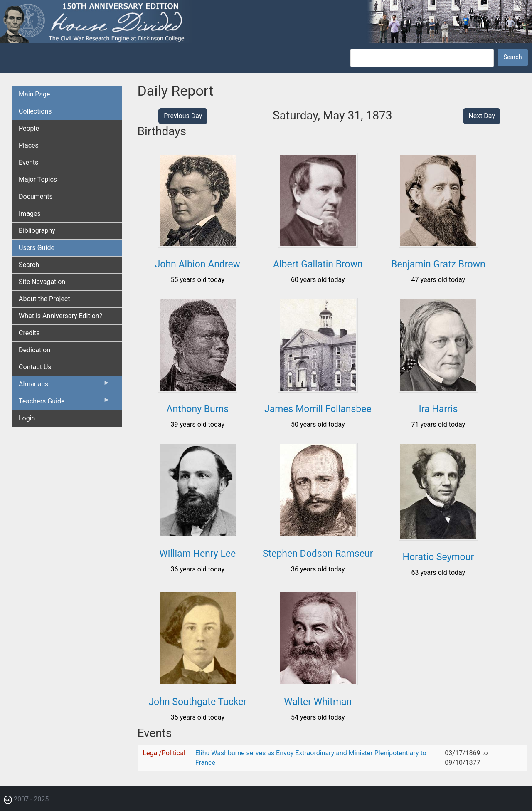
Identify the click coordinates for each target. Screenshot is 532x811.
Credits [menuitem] (29, 333)
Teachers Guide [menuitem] (64, 403)
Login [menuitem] (27, 418)
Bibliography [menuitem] (37, 231)
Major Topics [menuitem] (38, 179)
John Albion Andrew (198, 264)
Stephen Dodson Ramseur (318, 554)
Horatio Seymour (438, 557)
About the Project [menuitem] (44, 299)
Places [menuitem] (29, 145)
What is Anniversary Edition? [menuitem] (60, 316)
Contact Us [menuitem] (35, 367)
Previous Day (183, 116)
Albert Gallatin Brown (318, 264)
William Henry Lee (197, 554)
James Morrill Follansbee (318, 409)
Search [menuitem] (29, 265)
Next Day (482, 116)
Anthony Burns (197, 409)
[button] (198, 245)
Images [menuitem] (30, 214)
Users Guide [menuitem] (37, 248)
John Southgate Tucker (197, 702)
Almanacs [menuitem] (64, 386)
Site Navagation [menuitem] (42, 282)
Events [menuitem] (28, 162)
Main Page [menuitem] (34, 94)
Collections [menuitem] (35, 111)
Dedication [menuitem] (34, 350)
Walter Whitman (318, 702)
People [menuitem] (29, 128)
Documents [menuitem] (36, 197)
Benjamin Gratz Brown (438, 264)
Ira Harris (438, 409)
